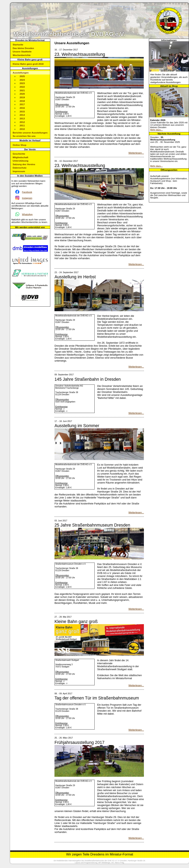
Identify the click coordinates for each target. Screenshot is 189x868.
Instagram (27, 198)
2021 (22, 90)
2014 (22, 115)
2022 (22, 87)
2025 (22, 76)
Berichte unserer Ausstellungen (30, 133)
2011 (22, 125)
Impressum (19, 171)
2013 (22, 118)
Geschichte (19, 154)
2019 (22, 97)
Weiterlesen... (136, 153)
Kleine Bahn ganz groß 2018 (28, 64)
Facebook (27, 192)
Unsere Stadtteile (22, 51)
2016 (22, 108)
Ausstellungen (21, 73)
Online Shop (19, 145)
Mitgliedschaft (20, 157)
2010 (22, 129)
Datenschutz (20, 168)
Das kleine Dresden (23, 48)
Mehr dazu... (157, 130)
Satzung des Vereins (24, 164)
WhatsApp (27, 214)
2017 (22, 104)
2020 (22, 94)
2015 (22, 111)
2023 (22, 83)
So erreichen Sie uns (24, 136)
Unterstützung (21, 161)
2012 (22, 122)
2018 (22, 101)
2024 (22, 80)
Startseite (18, 45)
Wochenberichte (22, 55)
